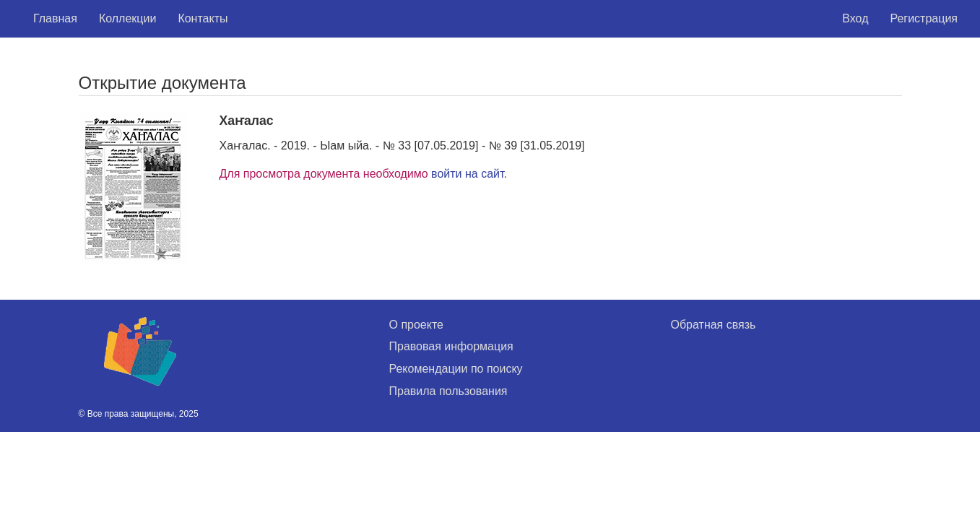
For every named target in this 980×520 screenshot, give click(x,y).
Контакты (203, 18)
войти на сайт (467, 174)
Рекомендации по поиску (456, 369)
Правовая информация (451, 346)
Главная (55, 18)
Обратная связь (714, 325)
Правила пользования (448, 391)
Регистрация (924, 18)
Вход (855, 18)
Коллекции (127, 18)
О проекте (416, 325)
